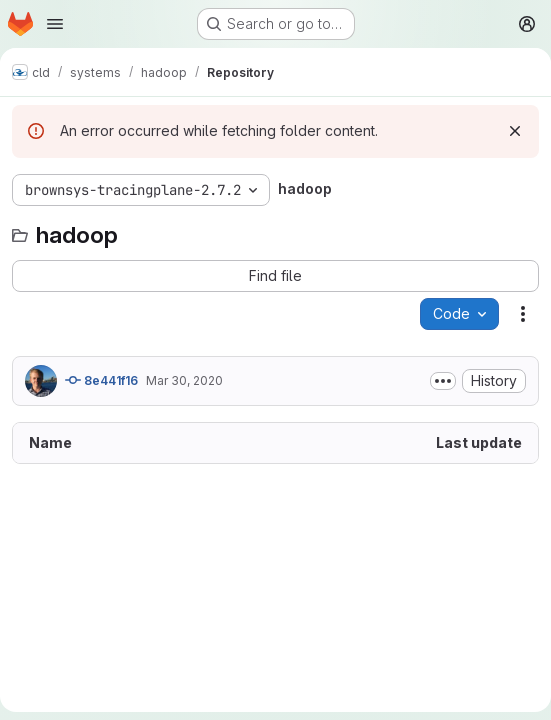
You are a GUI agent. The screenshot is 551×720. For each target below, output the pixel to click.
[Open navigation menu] (55, 24)
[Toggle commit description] (443, 381)
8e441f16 (101, 380)
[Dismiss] (515, 131)
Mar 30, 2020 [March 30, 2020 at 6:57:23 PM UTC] (184, 380)
